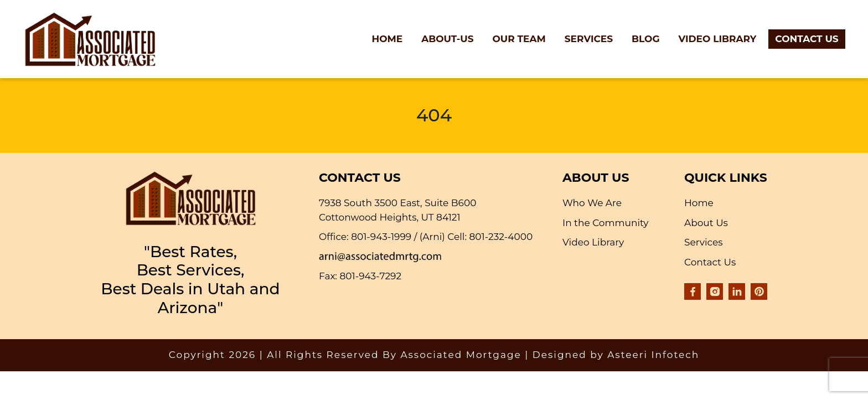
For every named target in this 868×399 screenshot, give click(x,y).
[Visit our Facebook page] (695, 291)
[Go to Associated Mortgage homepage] (90, 39)
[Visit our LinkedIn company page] (740, 291)
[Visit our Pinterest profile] (762, 291)
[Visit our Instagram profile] (717, 291)
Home (387, 39)
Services (589, 39)
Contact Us (807, 39)
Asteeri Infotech (653, 355)
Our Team (519, 39)
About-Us (447, 39)
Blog (646, 39)
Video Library (718, 39)
